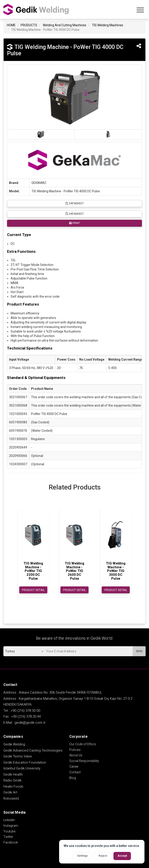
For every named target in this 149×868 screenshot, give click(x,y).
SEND (139, 651)
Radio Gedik (12, 780)
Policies (75, 750)
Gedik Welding (14, 744)
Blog (73, 778)
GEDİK (36, 9)
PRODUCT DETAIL (33, 590)
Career (74, 767)
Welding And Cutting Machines (65, 25)
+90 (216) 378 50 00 (25, 711)
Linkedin (9, 820)
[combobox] (24, 651)
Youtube (9, 831)
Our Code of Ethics (83, 744)
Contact (75, 772)
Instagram (11, 826)
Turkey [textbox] (10, 651)
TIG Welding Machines (108, 25)
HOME (11, 25)
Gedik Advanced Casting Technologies (33, 750)
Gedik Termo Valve (18, 756)
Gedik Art (10, 792)
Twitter (8, 837)
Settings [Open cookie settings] (82, 856)
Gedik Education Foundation (25, 762)
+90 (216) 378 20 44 (26, 716)
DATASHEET (75, 203)
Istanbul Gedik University (22, 768)
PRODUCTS (29, 25)
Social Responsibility (84, 761)
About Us (76, 755)
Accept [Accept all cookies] (122, 856)
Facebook (11, 842)
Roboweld (11, 798)
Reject (103, 856)
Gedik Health (13, 774)
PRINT (74, 223)
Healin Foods (13, 786)
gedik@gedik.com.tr (30, 723)
